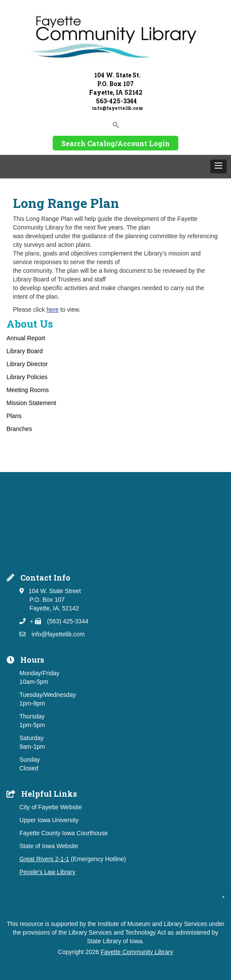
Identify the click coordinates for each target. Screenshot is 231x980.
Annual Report (26, 338)
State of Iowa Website (49, 846)
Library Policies (27, 377)
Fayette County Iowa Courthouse (64, 833)
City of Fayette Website (51, 807)
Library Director (27, 364)
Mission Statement (31, 403)
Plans (14, 416)
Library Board (25, 351)
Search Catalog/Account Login (115, 143)
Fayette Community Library (137, 952)
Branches (19, 429)
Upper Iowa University (49, 820)
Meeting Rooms (28, 390)
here (53, 310)
